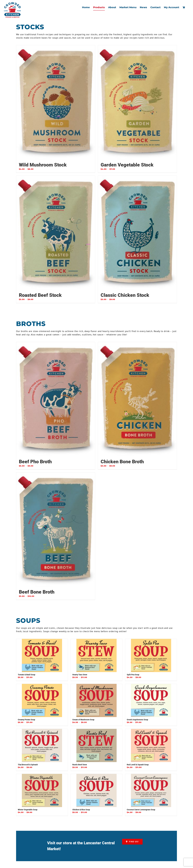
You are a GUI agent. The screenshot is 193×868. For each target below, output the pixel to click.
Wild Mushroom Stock (43, 165)
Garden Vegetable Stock (127, 165)
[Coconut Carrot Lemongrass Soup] (151, 791)
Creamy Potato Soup (26, 720)
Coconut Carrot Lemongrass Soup (141, 810)
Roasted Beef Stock (40, 295)
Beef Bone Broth (37, 592)
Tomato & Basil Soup (27, 675)
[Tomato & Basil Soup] (42, 656)
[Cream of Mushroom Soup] (97, 701)
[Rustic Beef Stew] (97, 746)
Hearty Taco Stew (80, 675)
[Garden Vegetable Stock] (137, 103)
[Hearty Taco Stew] (97, 656)
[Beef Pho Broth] (56, 399)
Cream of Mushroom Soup (83, 720)
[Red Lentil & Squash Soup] (151, 746)
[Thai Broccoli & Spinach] (42, 746)
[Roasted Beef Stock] (56, 233)
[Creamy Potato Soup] (42, 701)
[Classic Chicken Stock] (137, 233)
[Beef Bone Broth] (56, 530)
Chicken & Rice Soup (81, 810)
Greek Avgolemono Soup (137, 720)
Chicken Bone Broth (122, 462)
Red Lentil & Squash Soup (138, 765)
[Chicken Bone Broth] (137, 399)
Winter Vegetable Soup (28, 810)
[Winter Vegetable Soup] (42, 791)
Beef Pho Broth (35, 462)
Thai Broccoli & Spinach (28, 765)
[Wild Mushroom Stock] (56, 103)
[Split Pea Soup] (151, 656)
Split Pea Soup (133, 675)
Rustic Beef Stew (80, 765)
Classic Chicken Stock (125, 295)
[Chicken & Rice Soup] (97, 791)
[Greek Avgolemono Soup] (151, 701)
